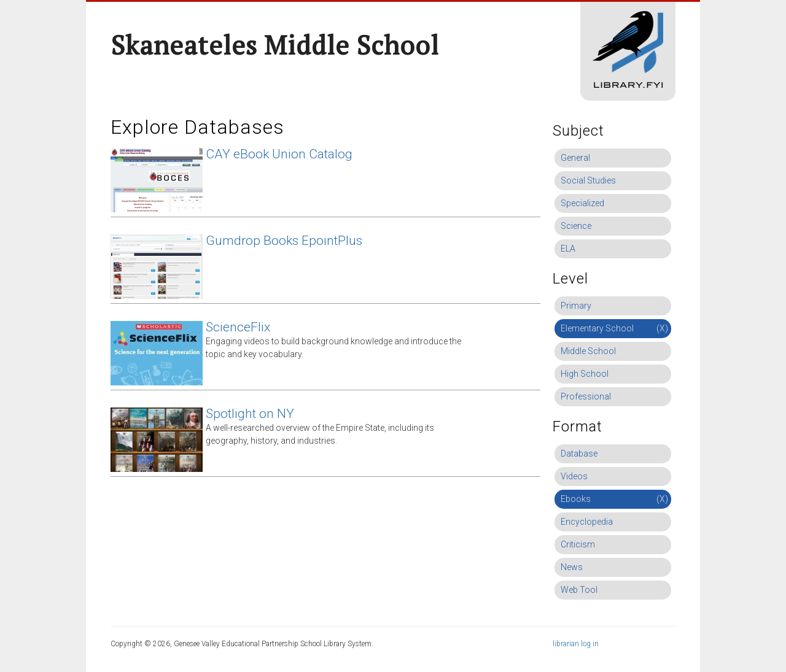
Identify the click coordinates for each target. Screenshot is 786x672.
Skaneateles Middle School (275, 45)
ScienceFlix (238, 327)
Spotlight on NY (250, 414)
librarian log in (576, 644)
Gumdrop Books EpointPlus (284, 241)
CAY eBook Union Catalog (279, 154)
